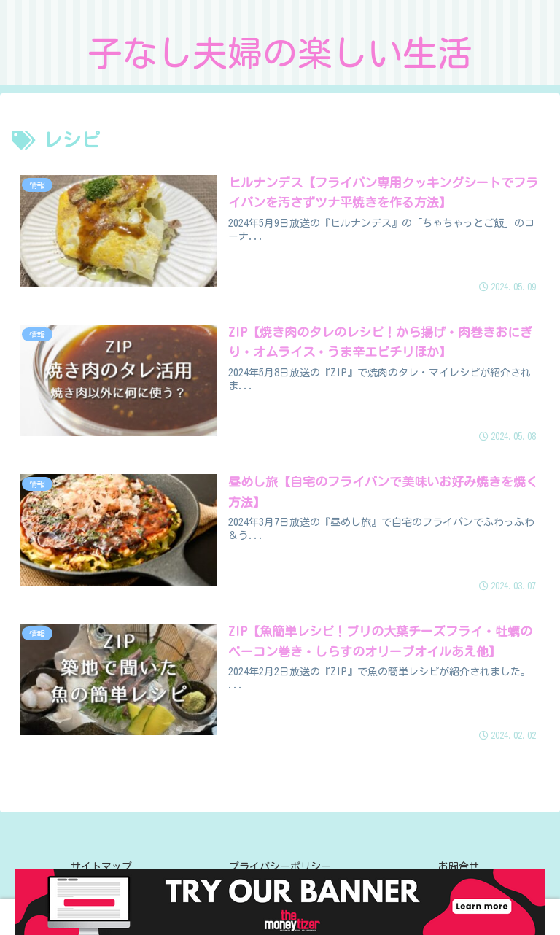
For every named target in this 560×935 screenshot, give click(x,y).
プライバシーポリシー (280, 866)
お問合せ (459, 866)
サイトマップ (101, 866)
